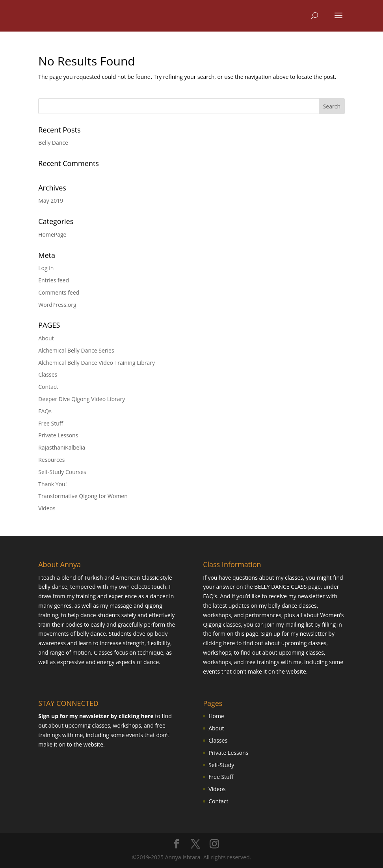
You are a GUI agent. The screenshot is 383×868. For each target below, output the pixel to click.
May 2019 (51, 201)
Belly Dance (53, 143)
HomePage (52, 234)
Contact (48, 387)
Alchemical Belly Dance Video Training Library (97, 363)
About (46, 338)
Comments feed (59, 292)
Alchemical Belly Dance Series (76, 350)
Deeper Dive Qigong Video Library (82, 399)
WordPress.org (57, 305)
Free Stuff (51, 423)
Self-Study (221, 765)
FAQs (45, 411)
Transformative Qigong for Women (83, 496)
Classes (48, 374)
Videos (47, 508)
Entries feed (54, 280)
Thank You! (52, 484)
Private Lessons (58, 435)
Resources (51, 460)
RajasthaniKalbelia (62, 447)
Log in (46, 268)
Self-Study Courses (62, 472)
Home (216, 716)
